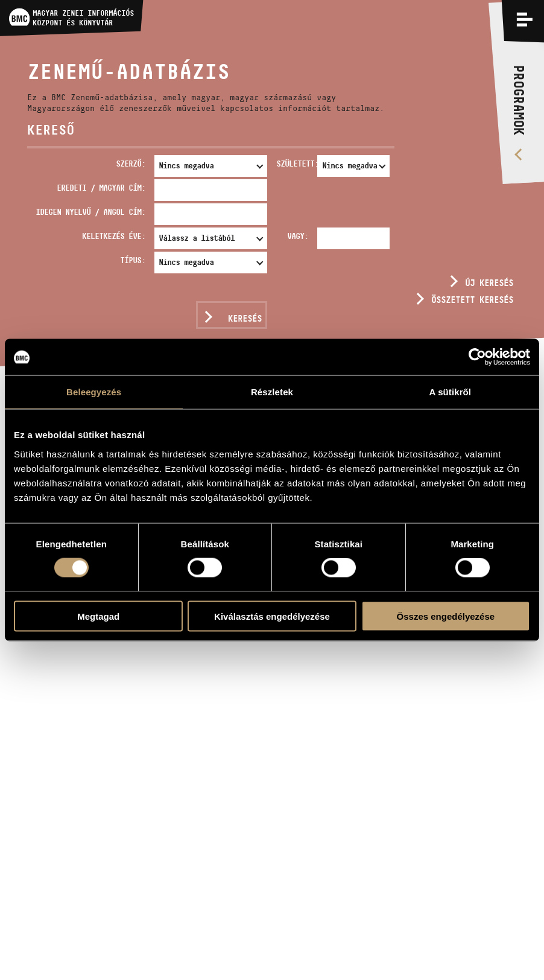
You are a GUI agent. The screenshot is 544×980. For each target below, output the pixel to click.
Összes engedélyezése (446, 616)
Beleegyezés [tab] (94, 392)
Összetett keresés (472, 300)
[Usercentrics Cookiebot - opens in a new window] (477, 357)
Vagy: (298, 236)
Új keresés (489, 283)
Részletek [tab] (272, 392)
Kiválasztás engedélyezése (272, 616)
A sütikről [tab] (451, 392)
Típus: (133, 260)
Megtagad (98, 616)
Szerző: (131, 164)
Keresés (245, 318)
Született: (294, 164)
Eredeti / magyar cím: (101, 188)
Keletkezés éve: (114, 236)
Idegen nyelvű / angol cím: (90, 212)
